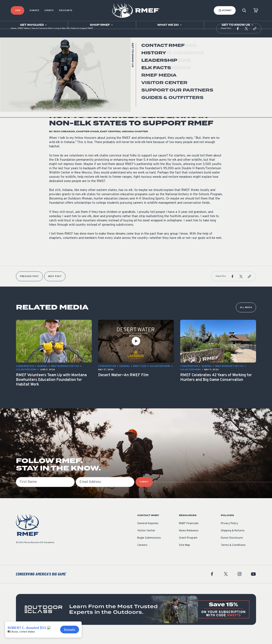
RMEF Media (24, 37)
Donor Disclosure (232, 546)
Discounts (66, 11)
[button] (238, 37)
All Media (246, 316)
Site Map (184, 554)
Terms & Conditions (233, 554)
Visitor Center (146, 539)
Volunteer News (59, 92)
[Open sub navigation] (34, 25)
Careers (142, 554)
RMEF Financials (189, 532)
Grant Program (188, 546)
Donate (34, 11)
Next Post (55, 285)
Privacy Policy (229, 532)
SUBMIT (144, 490)
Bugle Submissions (149, 546)
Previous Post (29, 285)
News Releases (189, 539)
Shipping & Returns (233, 539)
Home (13, 37)
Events (49, 11)
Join (17, 11)
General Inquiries (148, 532)
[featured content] (136, 618)
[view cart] (256, 11)
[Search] (244, 11)
